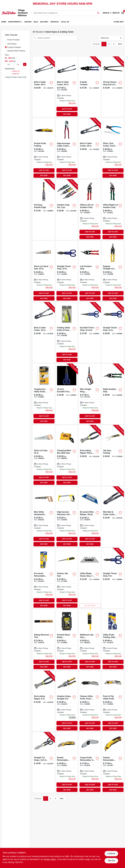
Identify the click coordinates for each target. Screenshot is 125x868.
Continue (111, 853)
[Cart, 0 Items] (123, 13)
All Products (12, 44)
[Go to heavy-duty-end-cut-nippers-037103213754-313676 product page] (113, 87)
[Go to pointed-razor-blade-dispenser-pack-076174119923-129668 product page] (67, 640)
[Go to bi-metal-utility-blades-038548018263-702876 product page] (90, 517)
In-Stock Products (14, 47)
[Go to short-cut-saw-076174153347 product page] (44, 455)
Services (55, 22)
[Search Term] (66, 13)
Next (120, 44)
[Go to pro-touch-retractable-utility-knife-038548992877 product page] (44, 578)
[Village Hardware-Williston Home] (9, 13)
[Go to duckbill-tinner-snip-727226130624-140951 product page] (90, 333)
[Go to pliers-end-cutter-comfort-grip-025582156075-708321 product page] (113, 148)
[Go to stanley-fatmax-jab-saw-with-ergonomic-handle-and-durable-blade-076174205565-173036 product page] (67, 578)
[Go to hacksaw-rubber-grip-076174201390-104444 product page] (67, 517)
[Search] (98, 13)
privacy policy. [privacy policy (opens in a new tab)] (50, 859)
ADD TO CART (67, 109)
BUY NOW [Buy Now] (67, 114)
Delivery (44, 22)
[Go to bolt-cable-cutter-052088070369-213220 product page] (44, 333)
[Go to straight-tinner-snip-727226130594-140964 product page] (113, 578)
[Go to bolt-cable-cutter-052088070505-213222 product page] (67, 87)
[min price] (9, 64)
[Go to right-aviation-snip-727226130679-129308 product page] (113, 394)
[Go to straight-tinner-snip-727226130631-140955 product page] (113, 333)
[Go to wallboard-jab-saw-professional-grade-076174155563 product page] (90, 640)
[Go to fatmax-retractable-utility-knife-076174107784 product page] (113, 763)
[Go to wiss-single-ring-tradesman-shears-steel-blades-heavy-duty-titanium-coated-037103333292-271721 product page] (90, 394)
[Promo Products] (6, 40)
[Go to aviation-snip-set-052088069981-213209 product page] (67, 210)
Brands (28, 22)
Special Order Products (16, 51)
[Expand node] (6, 77)
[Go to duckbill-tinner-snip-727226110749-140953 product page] (67, 394)
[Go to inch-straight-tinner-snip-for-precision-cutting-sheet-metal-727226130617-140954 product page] (67, 271)
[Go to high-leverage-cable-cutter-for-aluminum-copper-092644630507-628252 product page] (67, 148)
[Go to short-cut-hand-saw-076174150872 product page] (44, 271)
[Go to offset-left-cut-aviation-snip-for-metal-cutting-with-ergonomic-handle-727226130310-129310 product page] (90, 210)
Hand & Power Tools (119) (16, 77)
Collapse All (16, 71)
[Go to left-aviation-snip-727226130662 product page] (90, 271)
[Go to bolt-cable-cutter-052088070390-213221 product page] (90, 148)
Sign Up (116, 13)
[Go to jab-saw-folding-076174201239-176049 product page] (113, 455)
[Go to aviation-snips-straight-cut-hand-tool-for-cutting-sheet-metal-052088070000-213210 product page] (67, 701)
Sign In (106, 13)
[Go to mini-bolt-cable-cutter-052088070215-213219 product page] (113, 517)
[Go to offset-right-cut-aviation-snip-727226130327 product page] (113, 210)
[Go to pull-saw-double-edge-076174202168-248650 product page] (44, 210)
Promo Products (14, 40)
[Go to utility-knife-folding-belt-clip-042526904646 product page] (113, 640)
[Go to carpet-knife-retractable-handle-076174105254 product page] (90, 763)
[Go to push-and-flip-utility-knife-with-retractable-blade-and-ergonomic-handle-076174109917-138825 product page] (113, 701)
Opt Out (111, 861)
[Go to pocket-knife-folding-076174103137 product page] (44, 148)
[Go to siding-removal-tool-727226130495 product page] (44, 640)
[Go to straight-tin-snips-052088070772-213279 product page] (44, 763)
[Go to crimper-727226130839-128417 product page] (90, 87)
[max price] (18, 64)
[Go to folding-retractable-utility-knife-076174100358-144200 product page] (90, 701)
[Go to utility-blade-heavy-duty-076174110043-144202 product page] (90, 578)
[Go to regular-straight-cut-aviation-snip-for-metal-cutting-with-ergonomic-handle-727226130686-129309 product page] (113, 271)
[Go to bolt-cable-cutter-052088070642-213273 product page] (44, 87)
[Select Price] (25, 64)
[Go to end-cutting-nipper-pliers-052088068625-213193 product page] (90, 455)
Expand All (16, 74)
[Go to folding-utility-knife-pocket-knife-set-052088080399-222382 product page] (67, 333)
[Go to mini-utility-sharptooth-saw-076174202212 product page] (44, 517)
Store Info (119, 22)
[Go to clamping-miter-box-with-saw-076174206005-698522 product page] (67, 455)
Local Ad (65, 22)
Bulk (36, 22)
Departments (15, 22)
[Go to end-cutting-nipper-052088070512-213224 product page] (44, 701)
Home (4, 22)
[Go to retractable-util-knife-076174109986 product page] (67, 763)
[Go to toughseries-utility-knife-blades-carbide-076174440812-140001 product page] (44, 394)
